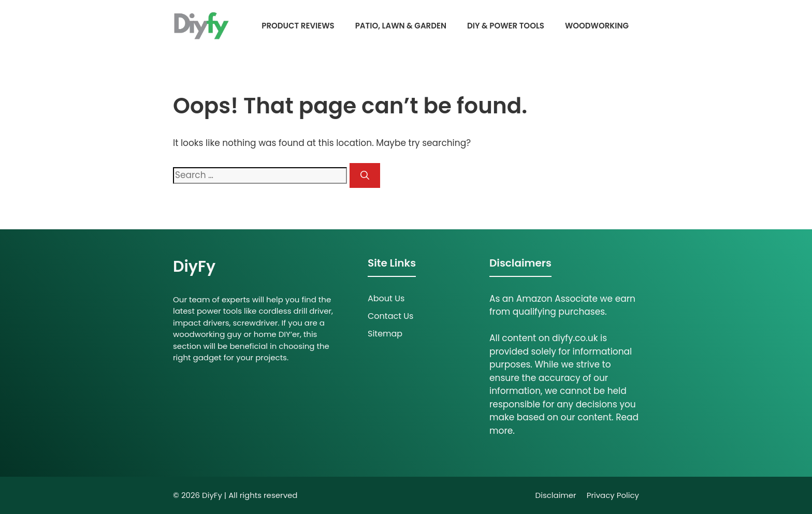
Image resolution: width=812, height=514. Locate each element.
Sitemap (385, 334)
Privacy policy (613, 495)
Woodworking (597, 26)
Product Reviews (298, 26)
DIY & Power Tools (506, 26)
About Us (386, 298)
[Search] (365, 175)
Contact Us (390, 316)
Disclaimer (556, 495)
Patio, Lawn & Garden (401, 26)
